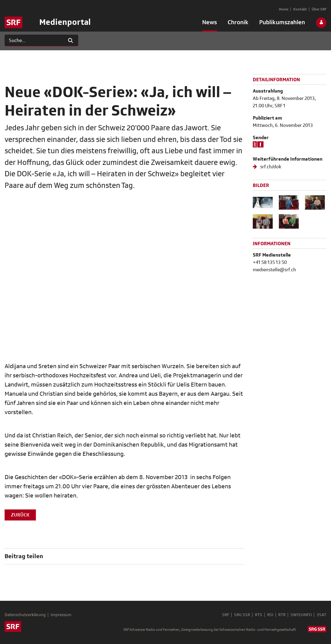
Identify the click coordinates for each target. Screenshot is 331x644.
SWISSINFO (301, 615)
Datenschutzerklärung (25, 615)
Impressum (61, 615)
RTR (282, 615)
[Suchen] (34, 40)
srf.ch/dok (270, 167)
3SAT (321, 615)
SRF (226, 615)
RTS (259, 615)
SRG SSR (242, 615)
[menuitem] (210, 24)
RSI (270, 615)
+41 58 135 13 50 (270, 262)
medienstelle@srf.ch (274, 270)
